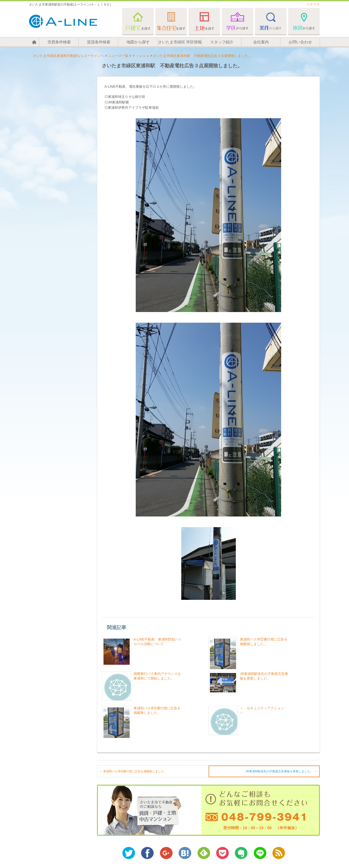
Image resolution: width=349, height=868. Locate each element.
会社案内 (261, 42)
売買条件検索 (59, 42)
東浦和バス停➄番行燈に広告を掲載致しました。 (133, 771)
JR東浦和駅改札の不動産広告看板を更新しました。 (281, 771)
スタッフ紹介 (222, 42)
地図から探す (138, 42)
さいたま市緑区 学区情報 (180, 42)
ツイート (313, 4)
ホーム (34, 42)
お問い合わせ (300, 42)
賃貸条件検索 (99, 42)
